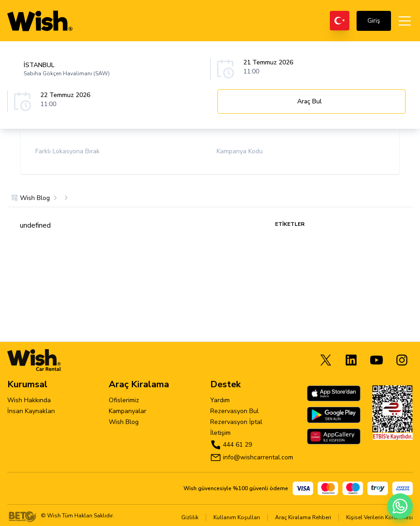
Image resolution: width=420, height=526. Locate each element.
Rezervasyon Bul (234, 411)
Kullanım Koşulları (237, 517)
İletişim (220, 433)
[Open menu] (405, 21)
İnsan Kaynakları (31, 411)
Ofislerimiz (124, 400)
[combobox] (112, 69)
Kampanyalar (128, 411)
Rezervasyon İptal (236, 422)
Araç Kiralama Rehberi (303, 517)
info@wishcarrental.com (258, 457)
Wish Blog (124, 422)
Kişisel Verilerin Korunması (379, 517)
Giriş (374, 21)
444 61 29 (237, 445)
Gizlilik (190, 517)
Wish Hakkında (29, 400)
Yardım (220, 400)
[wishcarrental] (40, 21)
